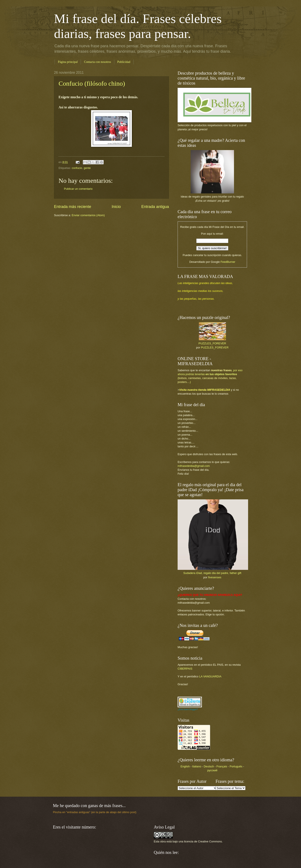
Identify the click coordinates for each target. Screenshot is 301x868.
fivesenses (215, 577)
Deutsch (209, 766)
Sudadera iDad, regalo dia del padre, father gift (212, 573)
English (185, 766)
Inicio (116, 207)
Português (236, 766)
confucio (77, 168)
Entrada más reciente (73, 207)
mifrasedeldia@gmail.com (194, 466)
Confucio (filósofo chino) (92, 83)
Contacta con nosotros (97, 62)
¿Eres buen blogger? (188, 709)
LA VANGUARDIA (210, 676)
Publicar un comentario (78, 189)
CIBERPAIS (185, 669)
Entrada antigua (155, 207)
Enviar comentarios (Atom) (88, 215)
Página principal (68, 62)
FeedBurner (228, 262)
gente (87, 168)
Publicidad (124, 62)
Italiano (197, 766)
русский (212, 770)
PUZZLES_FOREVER (212, 343)
